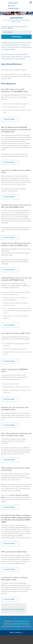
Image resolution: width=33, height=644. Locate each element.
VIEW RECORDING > (10, 119)
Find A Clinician (16, 633)
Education (10, 27)
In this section (8, 32)
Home (3, 27)
